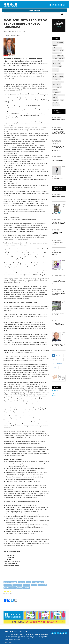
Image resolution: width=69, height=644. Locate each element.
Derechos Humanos (38, 582)
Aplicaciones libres (8, 642)
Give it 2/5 (6, 591)
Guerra (61, 74)
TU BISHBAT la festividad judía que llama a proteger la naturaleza (58, 293)
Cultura (29, 582)
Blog (53, 392)
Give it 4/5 (9, 591)
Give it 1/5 (4, 591)
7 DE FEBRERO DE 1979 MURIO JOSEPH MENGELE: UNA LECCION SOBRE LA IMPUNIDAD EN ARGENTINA (58, 132)
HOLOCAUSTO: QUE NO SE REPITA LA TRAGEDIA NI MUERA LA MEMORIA (58, 346)
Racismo (61, 95)
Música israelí (57, 92)
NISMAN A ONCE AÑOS (57, 179)
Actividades (55, 390)
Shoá (62, 100)
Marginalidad (42, 585)
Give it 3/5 (7, 591)
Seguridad (56, 100)
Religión (19, 588)
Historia (55, 77)
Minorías (7, 588)
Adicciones (60, 43)
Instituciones (56, 79)
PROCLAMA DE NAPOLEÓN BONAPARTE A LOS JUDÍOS (58, 223)
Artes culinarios (57, 53)
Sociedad (26, 588)
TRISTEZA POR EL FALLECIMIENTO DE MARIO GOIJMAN (58, 325)
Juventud (34, 585)
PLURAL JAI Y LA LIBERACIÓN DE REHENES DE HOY (59, 282)
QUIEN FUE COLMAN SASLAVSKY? (57, 233)
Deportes (61, 58)
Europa (55, 74)
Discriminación (18, 585)
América (7, 582)
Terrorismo (56, 105)
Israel (54, 82)
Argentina (14, 582)
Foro (53, 394)
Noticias (54, 395)
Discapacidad (8, 585)
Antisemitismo (57, 48)
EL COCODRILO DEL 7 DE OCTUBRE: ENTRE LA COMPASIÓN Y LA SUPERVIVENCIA (58, 148)
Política (13, 588)
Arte (62, 50)
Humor (61, 77)
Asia (54, 56)
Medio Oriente (57, 87)
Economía (56, 69)
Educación (27, 585)
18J (54, 43)
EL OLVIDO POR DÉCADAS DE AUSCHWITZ (58, 314)
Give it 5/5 (10, 591)
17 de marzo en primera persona (58, 243)
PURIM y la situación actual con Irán (59, 120)
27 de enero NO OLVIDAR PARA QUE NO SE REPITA (58, 160)
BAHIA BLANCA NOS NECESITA (57, 253)
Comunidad (22, 582)
